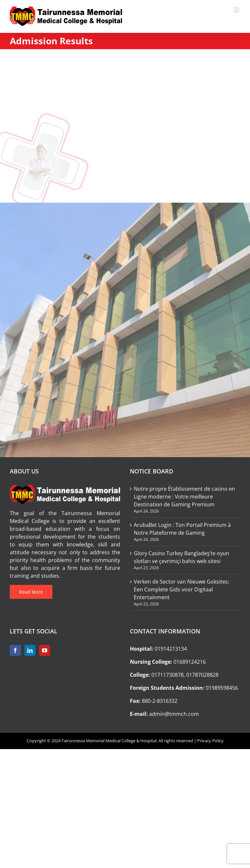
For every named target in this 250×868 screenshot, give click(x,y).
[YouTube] (45, 650)
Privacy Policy (210, 741)
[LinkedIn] (30, 650)
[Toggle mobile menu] (237, 10)
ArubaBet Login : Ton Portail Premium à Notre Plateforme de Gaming (182, 529)
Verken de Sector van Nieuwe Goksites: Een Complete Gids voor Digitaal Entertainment (181, 589)
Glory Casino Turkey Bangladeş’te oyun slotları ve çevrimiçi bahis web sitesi (181, 557)
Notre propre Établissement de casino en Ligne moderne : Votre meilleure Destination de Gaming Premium (184, 497)
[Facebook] (15, 650)
